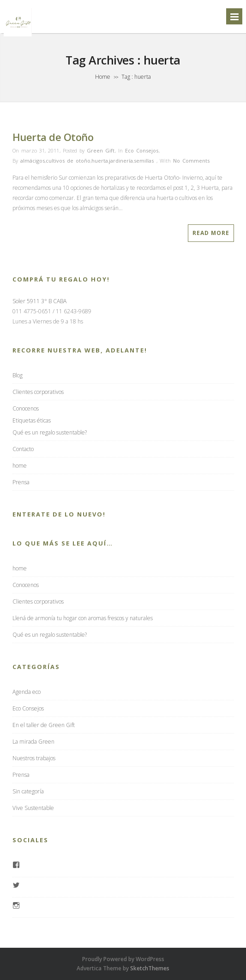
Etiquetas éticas (32, 420)
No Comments (191, 161)
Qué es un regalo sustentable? (50, 432)
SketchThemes (150, 968)
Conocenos (26, 408)
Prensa (21, 482)
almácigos (33, 161)
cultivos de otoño (68, 161)
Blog (18, 375)
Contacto (23, 449)
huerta (100, 161)
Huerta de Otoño (53, 137)
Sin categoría (28, 791)
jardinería (121, 161)
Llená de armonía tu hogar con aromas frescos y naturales (83, 618)
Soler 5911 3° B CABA (39, 301)
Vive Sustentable (33, 808)
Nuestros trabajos (34, 758)
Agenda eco (27, 692)
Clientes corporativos (38, 392)
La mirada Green (33, 742)
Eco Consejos (142, 150)
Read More (211, 233)
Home (103, 77)
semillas (144, 161)
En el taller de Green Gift (44, 725)
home (20, 466)
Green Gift (101, 150)
